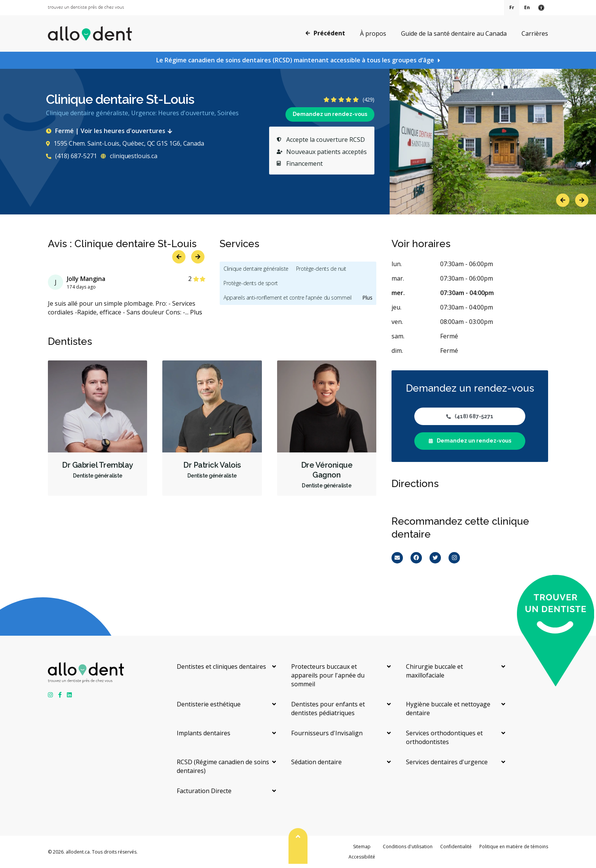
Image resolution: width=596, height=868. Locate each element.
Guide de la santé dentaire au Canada (454, 33)
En (527, 7)
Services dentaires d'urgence (447, 762)
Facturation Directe (204, 791)
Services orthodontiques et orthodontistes (444, 737)
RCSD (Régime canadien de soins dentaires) (223, 766)
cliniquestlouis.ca (129, 156)
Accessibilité (362, 857)
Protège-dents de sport (251, 283)
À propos (373, 33)
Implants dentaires (204, 733)
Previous (563, 200)
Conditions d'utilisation (408, 847)
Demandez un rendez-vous (330, 114)
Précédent (325, 33)
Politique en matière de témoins (514, 847)
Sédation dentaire (316, 762)
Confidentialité (456, 847)
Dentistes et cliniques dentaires (221, 666)
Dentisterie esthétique (209, 704)
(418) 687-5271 (71, 156)
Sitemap (362, 847)
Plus (196, 312)
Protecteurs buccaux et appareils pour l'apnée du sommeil (328, 675)
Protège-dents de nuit (321, 269)
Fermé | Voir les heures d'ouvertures (111, 131)
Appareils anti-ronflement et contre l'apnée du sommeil (287, 298)
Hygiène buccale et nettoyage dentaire (448, 709)
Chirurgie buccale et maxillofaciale (434, 671)
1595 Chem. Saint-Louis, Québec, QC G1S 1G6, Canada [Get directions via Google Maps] (125, 143)
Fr (512, 7)
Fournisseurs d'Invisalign (327, 733)
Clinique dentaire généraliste (256, 269)
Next (582, 200)
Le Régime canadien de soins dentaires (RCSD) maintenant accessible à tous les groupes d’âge (295, 60)
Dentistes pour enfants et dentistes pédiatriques (328, 709)
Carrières (535, 33)
